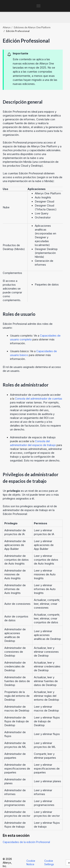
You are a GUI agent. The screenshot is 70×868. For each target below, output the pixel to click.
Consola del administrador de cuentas (39, 399)
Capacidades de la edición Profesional (26, 842)
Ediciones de (32, 27)
